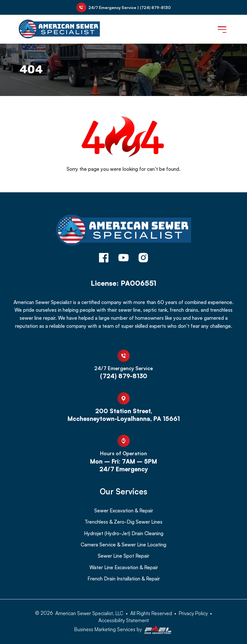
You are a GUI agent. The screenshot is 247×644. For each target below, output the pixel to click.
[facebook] (104, 258)
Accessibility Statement (124, 620)
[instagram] (143, 258)
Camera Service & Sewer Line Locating (123, 544)
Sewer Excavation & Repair (124, 510)
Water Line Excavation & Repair (124, 567)
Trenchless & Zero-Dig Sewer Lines (123, 522)
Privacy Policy (193, 613)
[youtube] (123, 258)
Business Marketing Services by (124, 630)
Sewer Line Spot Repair (123, 556)
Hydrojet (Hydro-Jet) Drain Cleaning (124, 533)
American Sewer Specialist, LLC (89, 613)
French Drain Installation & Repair (124, 579)
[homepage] (124, 231)
